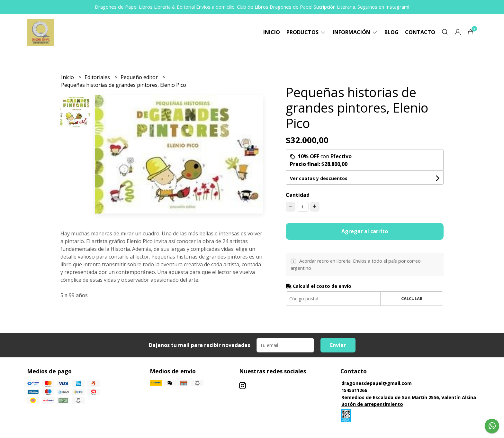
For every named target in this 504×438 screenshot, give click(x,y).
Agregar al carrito (365, 231)
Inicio (272, 32)
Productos (306, 32)
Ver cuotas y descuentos (319, 178)
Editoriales (98, 77)
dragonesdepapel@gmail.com (377, 383)
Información (355, 32)
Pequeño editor (140, 77)
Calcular (412, 298)
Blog (392, 32)
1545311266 (354, 390)
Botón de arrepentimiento (372, 404)
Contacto (420, 32)
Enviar (338, 345)
